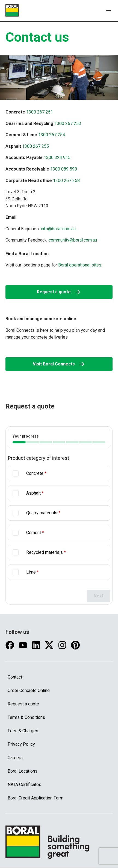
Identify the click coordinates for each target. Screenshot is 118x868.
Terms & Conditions (26, 717)
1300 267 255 (36, 146)
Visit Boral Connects (59, 364)
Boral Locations (23, 771)
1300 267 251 (40, 112)
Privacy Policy (21, 744)
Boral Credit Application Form (36, 798)
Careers (15, 758)
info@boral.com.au (58, 229)
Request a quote (59, 292)
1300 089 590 (64, 169)
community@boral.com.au (73, 240)
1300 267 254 (52, 135)
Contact (15, 677)
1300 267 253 (68, 124)
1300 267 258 (66, 181)
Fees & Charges (23, 731)
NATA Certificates (24, 785)
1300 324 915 (57, 158)
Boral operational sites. (80, 265)
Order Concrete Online (29, 690)
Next (98, 596)
